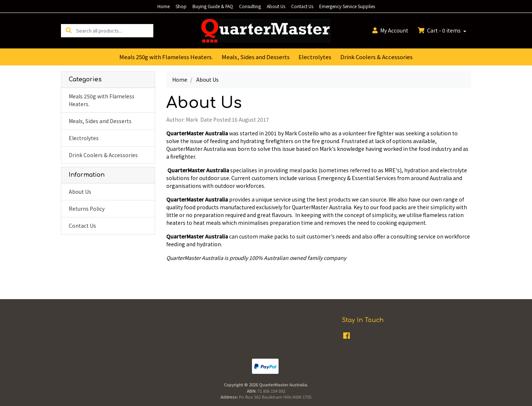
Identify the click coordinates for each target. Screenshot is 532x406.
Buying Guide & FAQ (213, 6)
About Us (276, 6)
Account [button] (390, 30)
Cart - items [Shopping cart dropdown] (440, 30)
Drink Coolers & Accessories (376, 57)
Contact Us (302, 6)
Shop (181, 6)
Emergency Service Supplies (347, 6)
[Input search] (115, 31)
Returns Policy (87, 209)
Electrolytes (315, 57)
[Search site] (69, 31)
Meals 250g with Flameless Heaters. (166, 57)
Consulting (250, 6)
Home (163, 6)
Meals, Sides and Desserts (256, 57)
